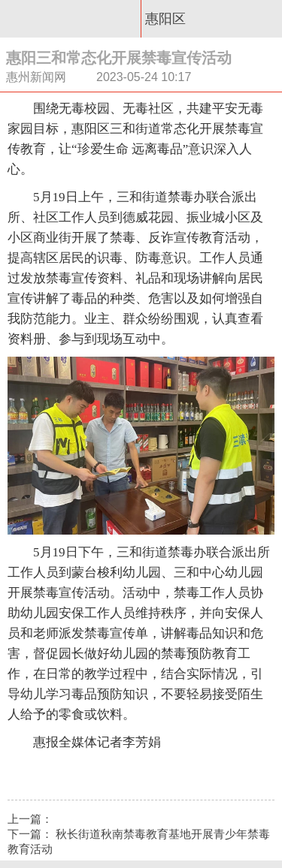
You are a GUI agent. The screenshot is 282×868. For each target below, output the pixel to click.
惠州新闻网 (71, 19)
